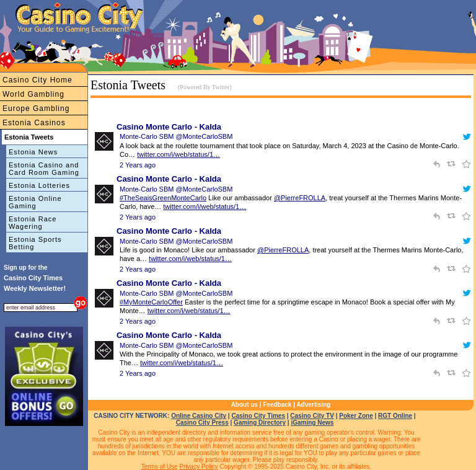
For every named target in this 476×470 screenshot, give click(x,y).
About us (245, 405)
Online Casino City (199, 416)
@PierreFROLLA (300, 198)
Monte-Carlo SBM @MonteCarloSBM (176, 136)
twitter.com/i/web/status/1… (178, 154)
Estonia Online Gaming (35, 202)
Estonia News (33, 152)
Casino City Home (37, 80)
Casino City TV (312, 416)
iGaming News (312, 423)
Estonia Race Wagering (33, 223)
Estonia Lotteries (39, 185)
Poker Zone (356, 416)
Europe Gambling (36, 109)
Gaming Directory (260, 423)
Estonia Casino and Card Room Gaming (44, 169)
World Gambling (33, 94)
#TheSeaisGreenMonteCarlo (163, 198)
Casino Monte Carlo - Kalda (169, 127)
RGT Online (395, 416)
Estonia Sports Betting (35, 243)
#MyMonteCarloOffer (151, 302)
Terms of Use (160, 467)
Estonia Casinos (34, 123)
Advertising (313, 405)
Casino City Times (258, 416)
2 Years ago (138, 165)
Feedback (277, 405)
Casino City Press (202, 423)
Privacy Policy (198, 467)
